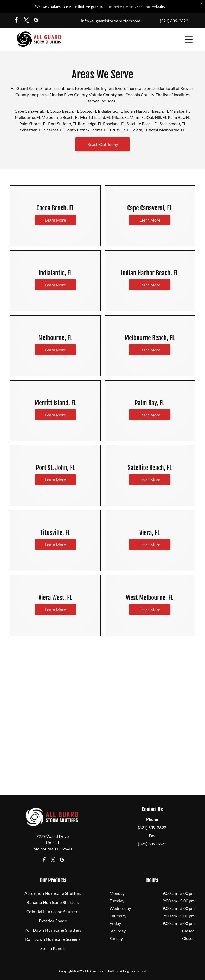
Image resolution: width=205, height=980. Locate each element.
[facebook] (16, 21)
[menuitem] (53, 893)
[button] (189, 39)
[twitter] (26, 21)
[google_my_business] (36, 21)
